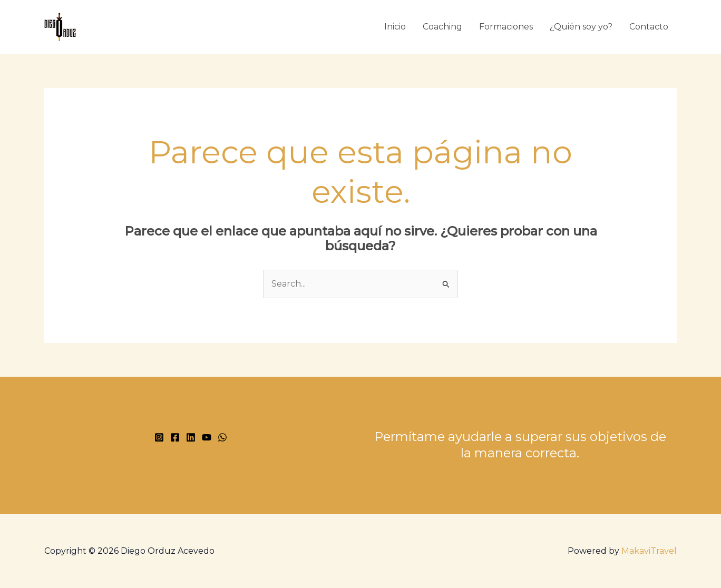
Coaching (442, 27)
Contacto (649, 27)
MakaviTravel (649, 551)
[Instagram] (159, 437)
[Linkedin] (191, 437)
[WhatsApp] (222, 437)
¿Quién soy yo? (581, 27)
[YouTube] (207, 437)
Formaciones (506, 27)
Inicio (395, 27)
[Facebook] (175, 437)
